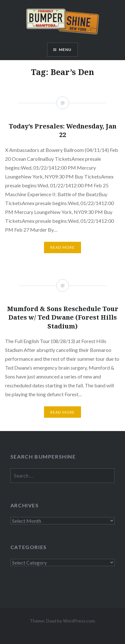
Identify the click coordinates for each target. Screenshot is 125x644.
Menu (65, 50)
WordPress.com (79, 621)
